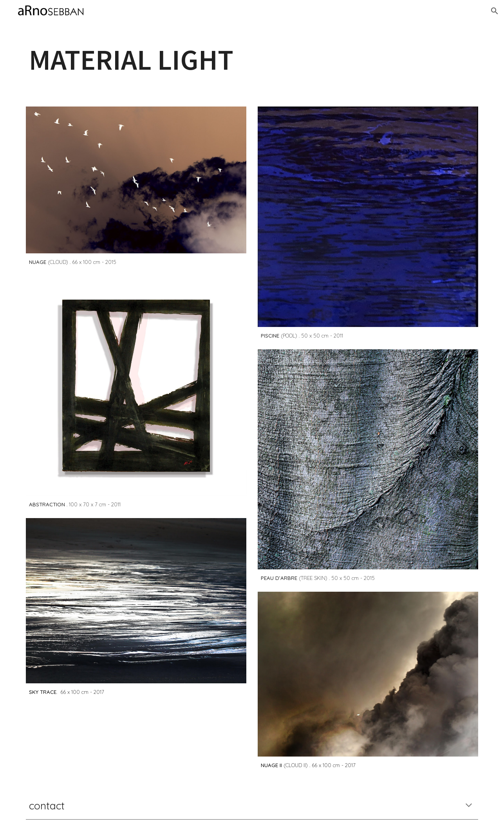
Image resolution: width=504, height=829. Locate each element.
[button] (495, 11)
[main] (252, 60)
